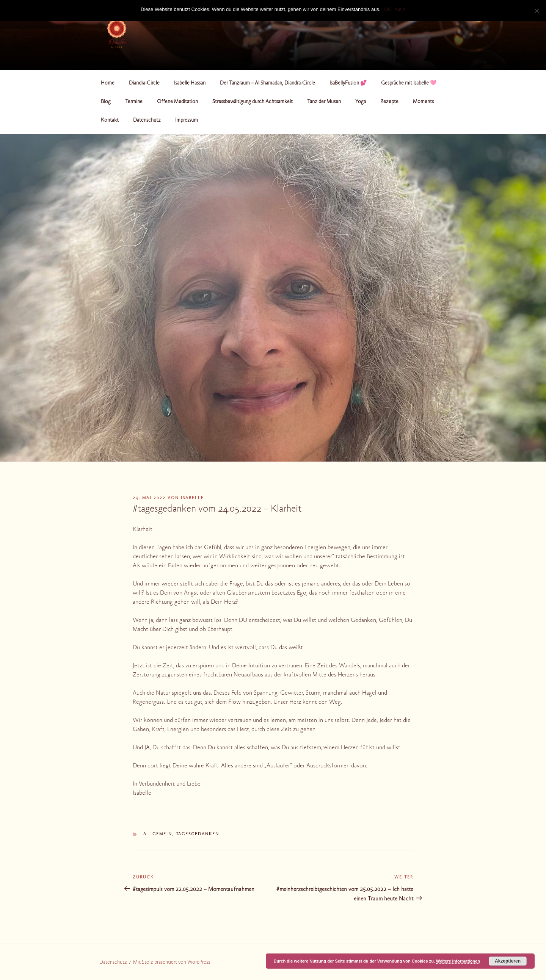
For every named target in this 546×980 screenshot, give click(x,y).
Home (108, 83)
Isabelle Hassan (190, 83)
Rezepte (389, 102)
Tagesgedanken (198, 834)
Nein (400, 9)
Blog (106, 102)
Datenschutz (147, 121)
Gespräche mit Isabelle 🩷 (409, 83)
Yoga (361, 102)
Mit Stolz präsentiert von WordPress (172, 963)
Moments (423, 102)
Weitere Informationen (458, 961)
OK (388, 9)
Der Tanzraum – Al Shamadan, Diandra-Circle (268, 83)
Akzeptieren (508, 961)
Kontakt (110, 121)
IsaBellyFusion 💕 (348, 83)
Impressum (187, 121)
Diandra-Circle (144, 83)
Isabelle (192, 498)
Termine (134, 102)
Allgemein (158, 834)
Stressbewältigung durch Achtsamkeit (253, 102)
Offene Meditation (177, 102)
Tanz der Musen (324, 102)
